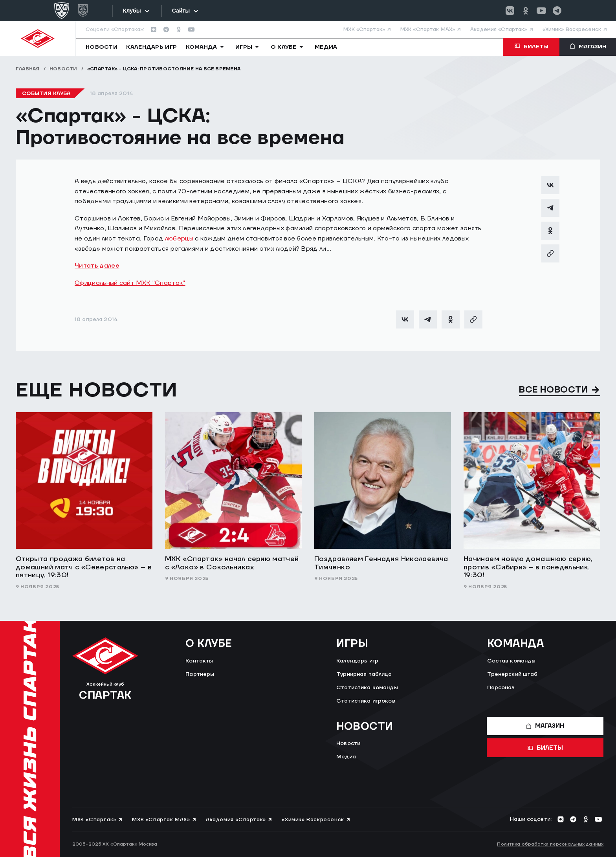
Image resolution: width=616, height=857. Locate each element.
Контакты (199, 661)
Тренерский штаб (512, 674)
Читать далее (97, 266)
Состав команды (511, 661)
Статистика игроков (366, 701)
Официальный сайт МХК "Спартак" (130, 283)
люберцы (179, 239)
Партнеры (200, 674)
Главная (28, 69)
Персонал (501, 688)
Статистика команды (367, 688)
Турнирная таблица (364, 674)
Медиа (346, 757)
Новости (63, 69)
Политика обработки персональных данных (550, 844)
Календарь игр (357, 661)
